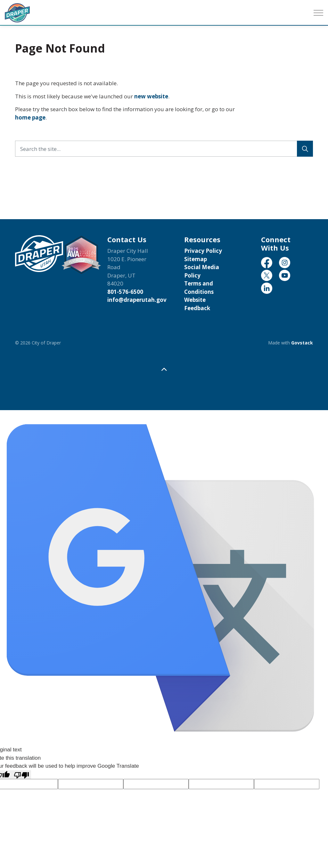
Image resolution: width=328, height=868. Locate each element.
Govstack (302, 343)
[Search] (305, 149)
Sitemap (196, 259)
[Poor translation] (21, 775)
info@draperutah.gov (137, 300)
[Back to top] (164, 369)
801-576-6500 (125, 292)
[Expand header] (318, 13)
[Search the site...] (164, 149)
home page (30, 117)
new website (151, 96)
